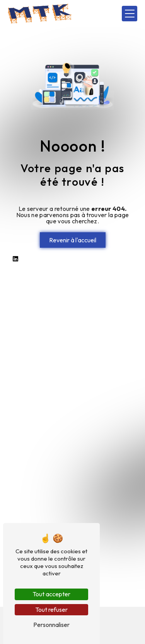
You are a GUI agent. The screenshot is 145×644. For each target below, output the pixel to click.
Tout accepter (51, 594)
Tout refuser (51, 609)
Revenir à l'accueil (73, 240)
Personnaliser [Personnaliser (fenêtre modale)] (51, 625)
